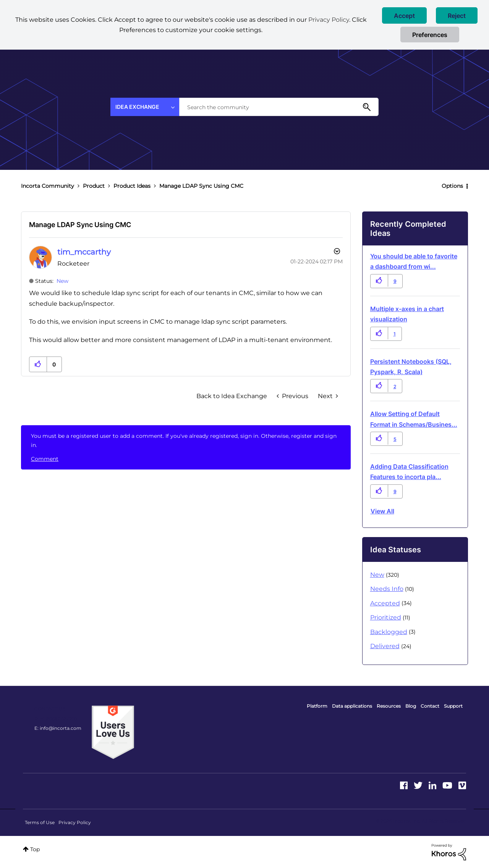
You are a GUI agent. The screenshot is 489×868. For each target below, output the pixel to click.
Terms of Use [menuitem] (40, 822)
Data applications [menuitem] (352, 706)
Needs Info (387, 589)
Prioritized (386, 617)
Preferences (430, 35)
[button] (404, 15)
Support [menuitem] (453, 706)
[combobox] (279, 107)
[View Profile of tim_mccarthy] (84, 252)
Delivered (385, 646)
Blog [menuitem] (411, 706)
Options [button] (452, 186)
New (62, 281)
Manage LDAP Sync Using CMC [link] (201, 186)
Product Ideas (132, 186)
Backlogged (389, 632)
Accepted (385, 603)
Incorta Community (48, 186)
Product (94, 186)
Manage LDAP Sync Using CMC (80, 225)
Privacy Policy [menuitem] (75, 822)
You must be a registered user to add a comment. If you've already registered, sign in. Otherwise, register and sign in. (184, 440)
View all (382, 511)
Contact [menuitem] (430, 706)
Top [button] (35, 849)
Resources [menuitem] (389, 706)
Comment (45, 459)
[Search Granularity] (145, 107)
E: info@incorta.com (58, 728)
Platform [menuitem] (317, 706)
